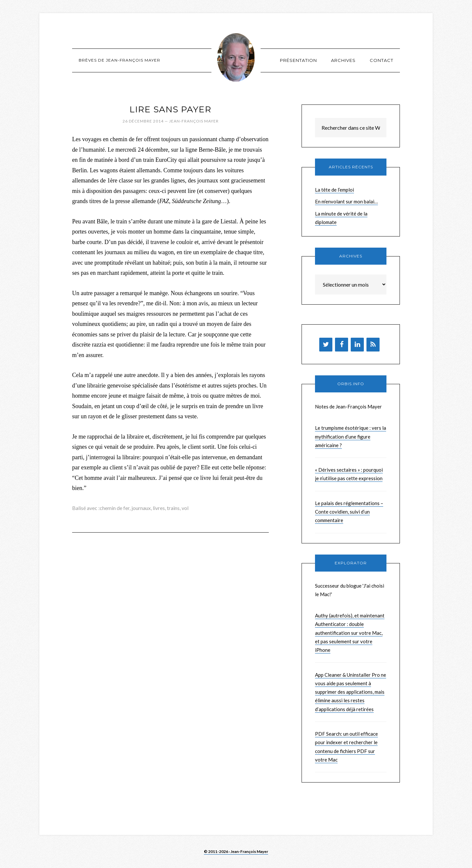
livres (159, 508)
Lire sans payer (170, 109)
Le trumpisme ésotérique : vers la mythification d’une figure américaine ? (351, 436)
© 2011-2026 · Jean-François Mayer (236, 851)
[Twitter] (326, 345)
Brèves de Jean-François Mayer (236, 57)
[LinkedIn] (357, 345)
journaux (141, 508)
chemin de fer (115, 508)
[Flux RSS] (373, 345)
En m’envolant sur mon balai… (346, 201)
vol (185, 508)
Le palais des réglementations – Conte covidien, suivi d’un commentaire (349, 512)
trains (173, 508)
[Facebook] (342, 345)
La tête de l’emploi (334, 190)
